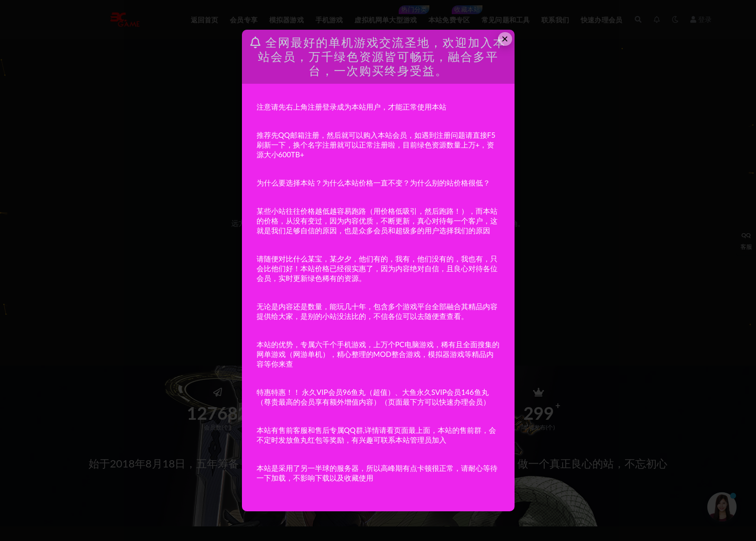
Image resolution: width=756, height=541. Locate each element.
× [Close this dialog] (505, 39)
